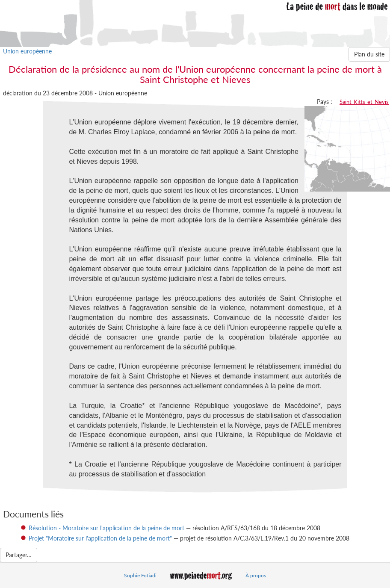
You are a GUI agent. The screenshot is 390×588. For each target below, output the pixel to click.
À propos (256, 575)
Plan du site (369, 54)
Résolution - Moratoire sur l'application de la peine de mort (106, 528)
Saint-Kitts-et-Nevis (364, 102)
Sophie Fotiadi (140, 575)
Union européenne (27, 51)
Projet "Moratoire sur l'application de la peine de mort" (100, 538)
